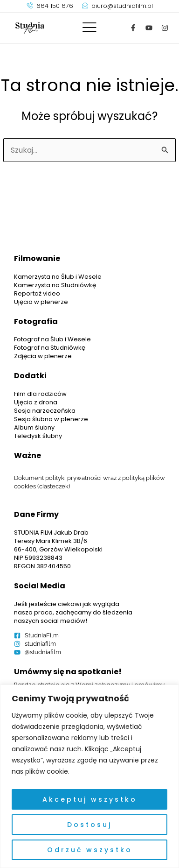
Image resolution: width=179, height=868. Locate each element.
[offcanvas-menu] (89, 28)
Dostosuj (89, 825)
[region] (89, 776)
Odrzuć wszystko (90, 850)
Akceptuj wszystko (90, 799)
